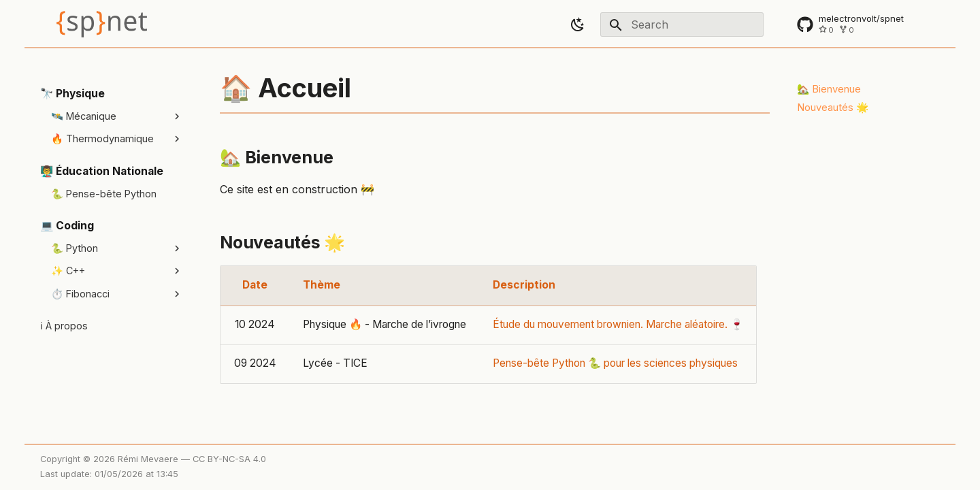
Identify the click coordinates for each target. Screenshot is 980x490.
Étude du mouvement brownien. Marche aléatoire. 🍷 (618, 324)
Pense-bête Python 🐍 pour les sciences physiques (615, 363)
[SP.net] (102, 24)
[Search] (682, 24)
